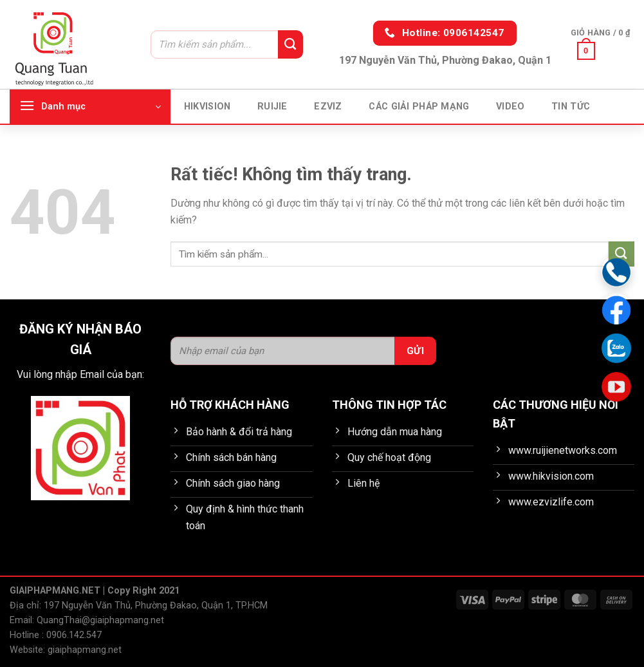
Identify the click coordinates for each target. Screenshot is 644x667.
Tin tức (571, 107)
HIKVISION (207, 107)
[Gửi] (290, 44)
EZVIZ (328, 107)
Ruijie (272, 107)
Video (510, 107)
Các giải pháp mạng (419, 107)
